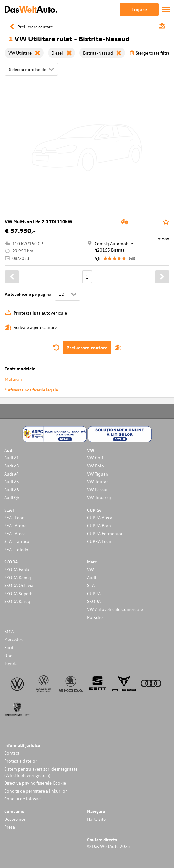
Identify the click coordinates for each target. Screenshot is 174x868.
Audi (92, 578)
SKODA (94, 601)
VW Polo (96, 466)
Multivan (13, 379)
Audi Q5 (12, 497)
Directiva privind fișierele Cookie (35, 783)
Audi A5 (12, 482)
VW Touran (98, 482)
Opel (9, 655)
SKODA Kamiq (18, 578)
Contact (12, 753)
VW (91, 569)
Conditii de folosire (22, 799)
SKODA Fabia (17, 569)
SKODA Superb (18, 593)
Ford (9, 647)
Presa (10, 827)
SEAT (92, 585)
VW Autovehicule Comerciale (115, 609)
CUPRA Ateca (100, 517)
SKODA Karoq (17, 601)
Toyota (11, 663)
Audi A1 (12, 458)
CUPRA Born (99, 525)
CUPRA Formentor (105, 534)
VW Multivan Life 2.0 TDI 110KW (39, 222)
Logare (139, 9)
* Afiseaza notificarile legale (31, 390)
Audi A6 (12, 490)
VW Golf (95, 458)
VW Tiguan (98, 474)
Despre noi (15, 819)
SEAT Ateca (15, 534)
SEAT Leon (14, 517)
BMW (9, 632)
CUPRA (94, 593)
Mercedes (13, 639)
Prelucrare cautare (87, 348)
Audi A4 (12, 474)
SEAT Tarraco (17, 541)
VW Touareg (99, 497)
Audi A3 (12, 466)
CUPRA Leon (99, 541)
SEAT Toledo (16, 549)
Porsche (95, 617)
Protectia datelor (20, 761)
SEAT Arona (15, 525)
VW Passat (97, 490)
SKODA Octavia (19, 585)
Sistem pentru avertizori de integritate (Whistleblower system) (41, 772)
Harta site (96, 819)
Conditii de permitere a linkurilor (36, 791)
